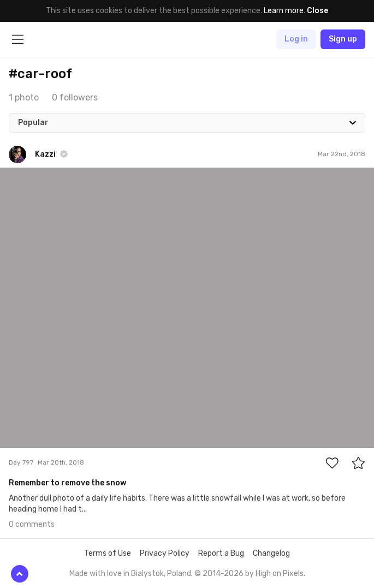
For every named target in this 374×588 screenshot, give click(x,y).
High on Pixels (280, 574)
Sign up (343, 39)
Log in (296, 39)
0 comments (32, 524)
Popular (33, 123)
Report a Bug (221, 553)
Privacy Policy (165, 553)
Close (317, 11)
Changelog (271, 553)
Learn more (284, 11)
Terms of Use (108, 553)
